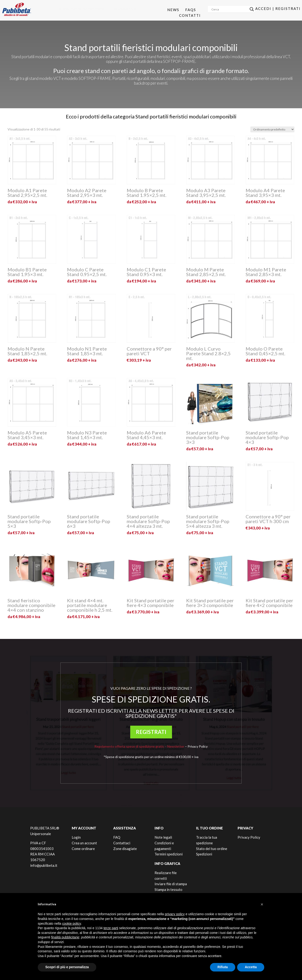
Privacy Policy (198, 746)
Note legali (163, 837)
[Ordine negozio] (272, 129)
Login (76, 837)
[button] (262, 904)
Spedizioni (204, 854)
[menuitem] (80, 9)
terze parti (111, 928)
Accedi (263, 9)
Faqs (191, 10)
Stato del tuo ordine (212, 849)
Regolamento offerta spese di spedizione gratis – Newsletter (139, 746)
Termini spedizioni (169, 854)
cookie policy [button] (72, 924)
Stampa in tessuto (168, 889)
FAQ (117, 837)
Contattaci (122, 843)
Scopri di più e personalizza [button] (67, 967)
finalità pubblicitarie (65, 937)
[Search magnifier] (252, 9)
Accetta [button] (251, 967)
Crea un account (84, 843)
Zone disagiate (125, 849)
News (173, 10)
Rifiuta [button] (223, 967)
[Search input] (229, 9)
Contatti (190, 15)
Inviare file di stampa (171, 884)
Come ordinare (83, 849)
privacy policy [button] (175, 914)
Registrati (288, 9)
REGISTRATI (151, 732)
